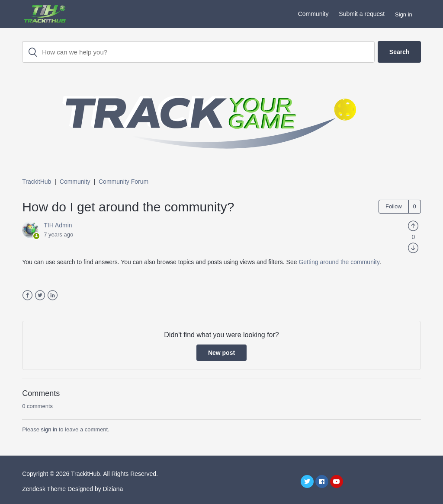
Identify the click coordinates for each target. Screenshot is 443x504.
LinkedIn (53, 295)
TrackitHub (37, 182)
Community (313, 14)
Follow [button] (394, 206)
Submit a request (362, 14)
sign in (49, 429)
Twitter (40, 295)
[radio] (413, 225)
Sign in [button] (404, 14)
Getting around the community (339, 262)
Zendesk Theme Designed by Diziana (72, 489)
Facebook (27, 295)
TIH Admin (58, 225)
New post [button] (221, 353)
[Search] (198, 52)
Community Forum (124, 182)
